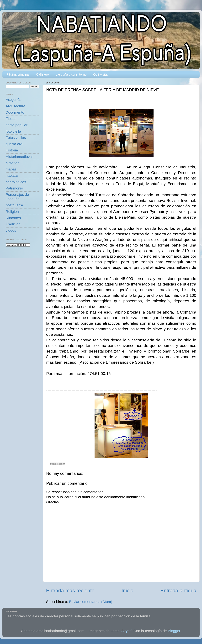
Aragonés (13, 100)
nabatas (12, 176)
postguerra (14, 205)
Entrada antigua (178, 591)
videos (11, 230)
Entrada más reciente (70, 591)
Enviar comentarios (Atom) (91, 602)
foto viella (13, 131)
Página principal (18, 74)
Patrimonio (14, 188)
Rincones (13, 218)
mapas (11, 169)
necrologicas (16, 182)
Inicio (128, 591)
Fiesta (11, 119)
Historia (12, 150)
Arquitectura (15, 106)
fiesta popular (17, 125)
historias (12, 163)
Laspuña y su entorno (71, 74)
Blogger (174, 631)
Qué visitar (101, 74)
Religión (12, 212)
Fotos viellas (16, 138)
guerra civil (14, 144)
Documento (15, 112)
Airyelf (126, 631)
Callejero (42, 74)
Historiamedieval (19, 157)
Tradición (13, 224)
